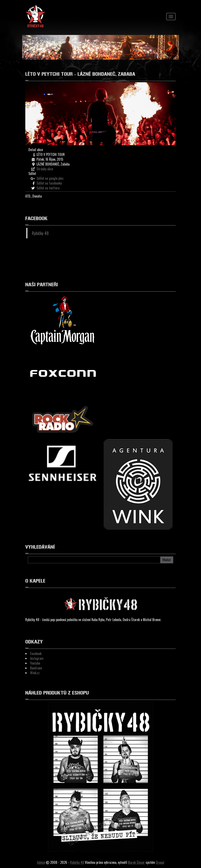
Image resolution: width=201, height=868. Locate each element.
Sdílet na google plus (50, 178)
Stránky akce (45, 169)
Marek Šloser (136, 862)
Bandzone (36, 668)
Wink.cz (35, 673)
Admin (41, 862)
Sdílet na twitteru (48, 188)
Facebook (36, 654)
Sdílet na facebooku (49, 183)
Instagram (37, 658)
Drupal (160, 862)
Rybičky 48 (40, 233)
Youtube (35, 663)
